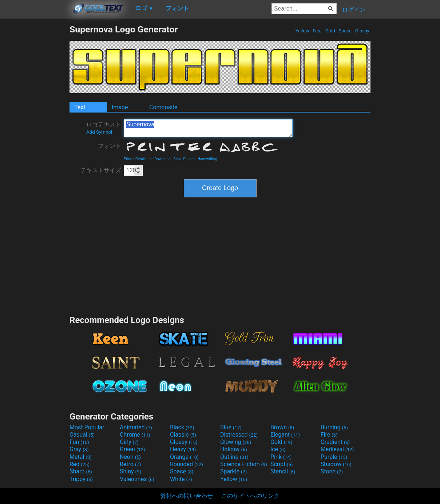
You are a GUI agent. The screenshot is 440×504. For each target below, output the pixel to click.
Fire (329, 435)
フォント (110, 146)
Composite (163, 107)
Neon (130, 457)
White (181, 479)
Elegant (285, 435)
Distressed (239, 435)
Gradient (335, 442)
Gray (79, 449)
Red (80, 464)
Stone (332, 471)
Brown (282, 427)
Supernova (208, 128)
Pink (281, 457)
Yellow (302, 31)
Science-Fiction (244, 464)
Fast (317, 31)
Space (345, 31)
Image (120, 107)
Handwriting (207, 159)
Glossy (362, 31)
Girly (129, 442)
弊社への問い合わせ (187, 496)
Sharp (81, 471)
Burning (334, 427)
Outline (234, 457)
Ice (278, 449)
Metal (81, 457)
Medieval (337, 449)
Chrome (135, 435)
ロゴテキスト (104, 128)
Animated (136, 427)
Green (132, 449)
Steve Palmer (184, 159)
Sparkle (233, 471)
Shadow (336, 464)
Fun (79, 442)
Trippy (81, 479)
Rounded (187, 464)
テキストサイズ (101, 170)
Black (182, 427)
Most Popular (87, 427)
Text (80, 107)
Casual (82, 435)
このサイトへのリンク (250, 496)
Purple (334, 457)
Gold (330, 31)
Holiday (234, 449)
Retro (130, 464)
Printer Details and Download (147, 159)
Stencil (283, 471)
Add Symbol (99, 132)
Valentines (137, 479)
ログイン (354, 10)
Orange (184, 457)
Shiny (130, 471)
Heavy (183, 449)
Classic (183, 435)
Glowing (236, 442)
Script (282, 464)
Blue (231, 427)
